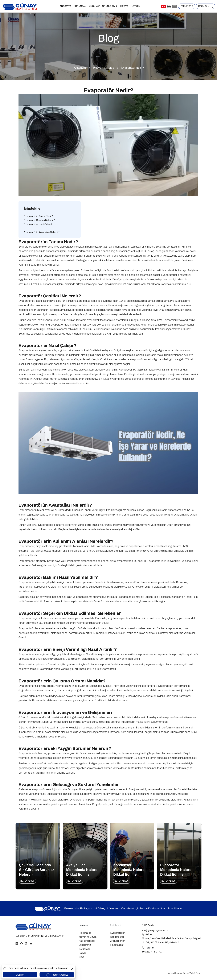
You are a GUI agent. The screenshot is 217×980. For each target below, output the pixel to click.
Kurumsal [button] (80, 6)
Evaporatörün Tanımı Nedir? (38, 216)
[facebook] (21, 943)
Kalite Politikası (87, 941)
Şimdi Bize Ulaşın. (171, 909)
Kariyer (82, 953)
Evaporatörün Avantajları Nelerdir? (42, 232)
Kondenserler (117, 937)
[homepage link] (33, 927)
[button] (206, 6)
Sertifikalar (84, 949)
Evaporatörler (117, 933)
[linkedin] (17, 943)
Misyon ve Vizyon (88, 937)
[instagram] (26, 943)
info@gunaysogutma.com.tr (157, 930)
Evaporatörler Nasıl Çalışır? (38, 224)
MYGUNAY (94, 6)
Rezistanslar (117, 945)
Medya (97, 68)
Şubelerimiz (85, 945)
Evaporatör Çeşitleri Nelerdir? (39, 220)
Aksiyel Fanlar (117, 941)
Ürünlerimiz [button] (110, 6)
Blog (111, 68)
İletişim (136, 6)
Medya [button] (124, 6)
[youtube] (31, 943)
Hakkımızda (85, 933)
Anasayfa (66, 6)
